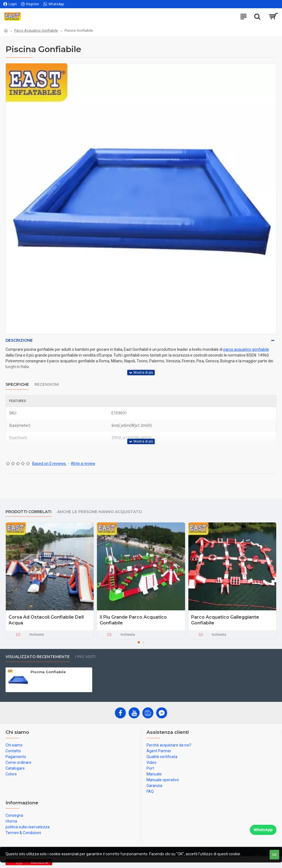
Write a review (83, 463)
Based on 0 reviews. (49, 463)
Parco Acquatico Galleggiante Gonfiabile (225, 620)
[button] (139, 642)
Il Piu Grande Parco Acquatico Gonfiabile (133, 620)
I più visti (85, 657)
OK (274, 855)
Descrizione (19, 340)
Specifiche (17, 385)
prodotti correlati (29, 512)
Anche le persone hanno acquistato (99, 512)
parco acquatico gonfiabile (246, 349)
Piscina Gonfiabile (48, 672)
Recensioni (47, 385)
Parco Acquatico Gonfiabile (36, 30)
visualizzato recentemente (38, 657)
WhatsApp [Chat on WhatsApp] (263, 830)
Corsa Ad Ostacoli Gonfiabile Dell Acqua (46, 620)
